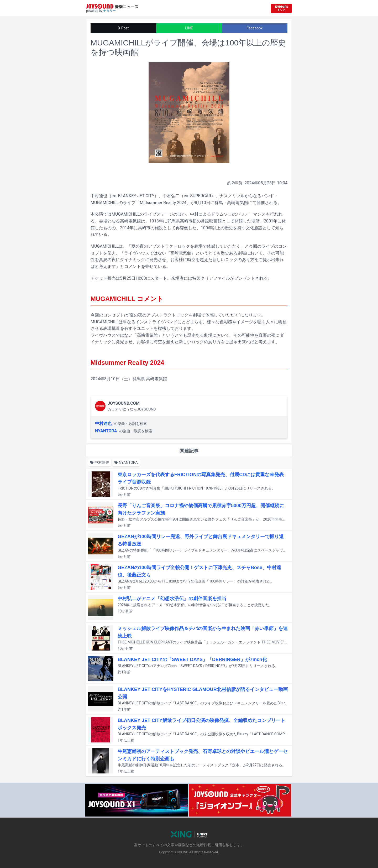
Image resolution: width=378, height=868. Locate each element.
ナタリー (109, 11)
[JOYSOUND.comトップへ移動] (281, 8)
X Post (124, 28)
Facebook (255, 28)
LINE (189, 28)
